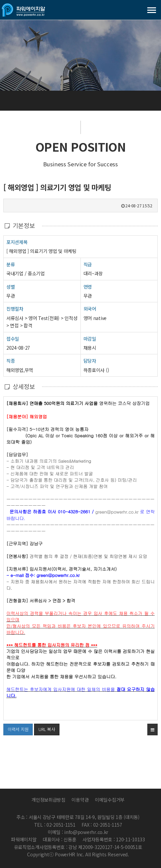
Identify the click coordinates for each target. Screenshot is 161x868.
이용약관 (80, 800)
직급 (88, 264)
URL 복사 (47, 729)
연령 (88, 287)
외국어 (90, 309)
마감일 (90, 339)
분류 (11, 264)
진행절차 (15, 308)
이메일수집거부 (110, 800)
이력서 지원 (16, 728)
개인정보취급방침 (48, 800)
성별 (11, 286)
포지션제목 (17, 242)
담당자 (90, 361)
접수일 (13, 338)
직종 (11, 360)
